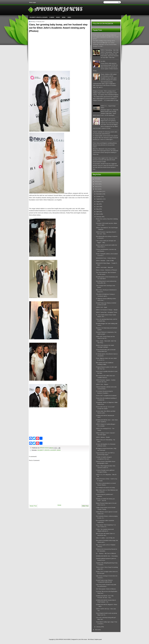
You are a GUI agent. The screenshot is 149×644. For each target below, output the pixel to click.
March (98, 214)
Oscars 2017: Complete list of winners (106, 396)
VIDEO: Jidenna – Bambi (103, 437)
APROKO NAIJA (44, 448)
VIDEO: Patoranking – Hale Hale (110, 50)
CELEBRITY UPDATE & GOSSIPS (39, 17)
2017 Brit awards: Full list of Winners (106, 589)
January (98, 627)
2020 (96, 182)
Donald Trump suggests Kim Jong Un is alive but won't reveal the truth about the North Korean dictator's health (105, 160)
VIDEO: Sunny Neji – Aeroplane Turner (107, 312)
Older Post (85, 506)
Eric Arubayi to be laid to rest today (105, 488)
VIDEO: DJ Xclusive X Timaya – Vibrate (107, 310)
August (98, 202)
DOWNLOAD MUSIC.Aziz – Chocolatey (107, 556)
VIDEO (69, 17)
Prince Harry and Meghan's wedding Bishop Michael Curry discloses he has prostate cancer (105, 145)
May (97, 209)
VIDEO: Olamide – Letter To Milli (105, 261)
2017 (96, 189)
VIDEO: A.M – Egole (102, 307)
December (99, 192)
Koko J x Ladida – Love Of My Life (105, 538)
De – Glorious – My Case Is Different (106, 553)
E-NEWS (52, 17)
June (98, 207)
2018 (96, 187)
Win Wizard (91, 639)
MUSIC (58, 17)
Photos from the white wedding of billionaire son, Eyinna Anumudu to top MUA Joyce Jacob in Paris (106, 37)
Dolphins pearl (98, 639)
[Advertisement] (59, 46)
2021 (96, 179)
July (97, 204)
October (98, 197)
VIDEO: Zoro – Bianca (102, 384)
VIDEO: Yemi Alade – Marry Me (104, 267)
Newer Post (33, 506)
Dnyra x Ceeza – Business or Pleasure (106, 270)
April (97, 212)
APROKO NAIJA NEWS (58, 9)
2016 (96, 630)
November (99, 194)
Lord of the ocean (82, 639)
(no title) (103, 61)
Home (59, 505)
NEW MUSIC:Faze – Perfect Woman (106, 258)
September (99, 199)
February (99, 217)
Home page (32, 2)
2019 (96, 184)
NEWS (64, 17)
